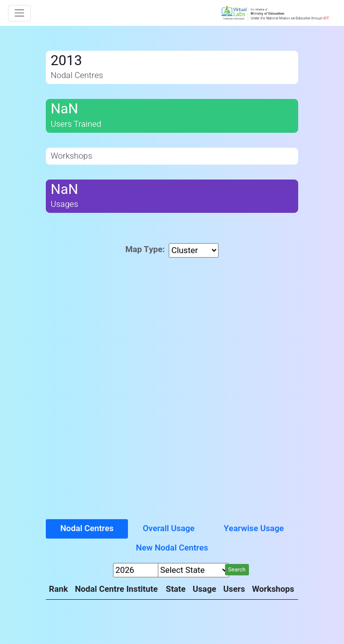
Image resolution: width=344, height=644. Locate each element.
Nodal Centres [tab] (87, 528)
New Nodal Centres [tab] (172, 548)
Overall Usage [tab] (169, 528)
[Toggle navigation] (19, 13)
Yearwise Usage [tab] (254, 528)
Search (237, 570)
